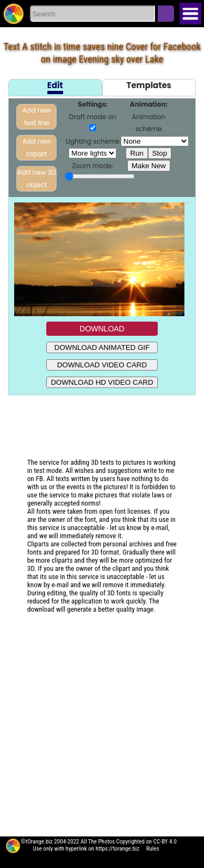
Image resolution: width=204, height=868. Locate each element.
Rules (153, 849)
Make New (149, 166)
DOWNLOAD (102, 329)
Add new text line (36, 116)
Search (166, 14)
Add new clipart (36, 147)
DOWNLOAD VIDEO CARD (102, 365)
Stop (160, 153)
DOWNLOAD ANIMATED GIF (102, 347)
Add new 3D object (37, 178)
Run (137, 153)
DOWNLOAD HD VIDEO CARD (102, 382)
